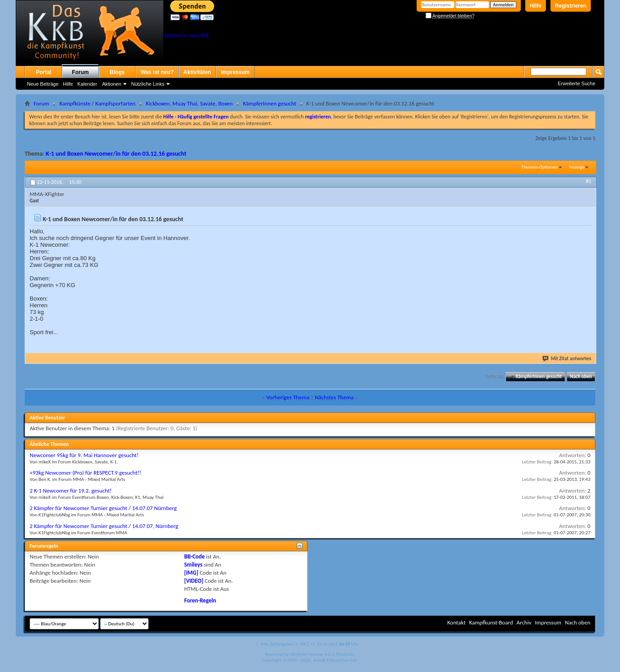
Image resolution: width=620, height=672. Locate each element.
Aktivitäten (197, 72)
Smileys (193, 565)
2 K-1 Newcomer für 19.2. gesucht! (71, 491)
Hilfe (536, 6)
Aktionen (112, 84)
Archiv (524, 622)
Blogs (117, 72)
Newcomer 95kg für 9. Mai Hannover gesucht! (84, 455)
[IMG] (191, 573)
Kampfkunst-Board (491, 622)
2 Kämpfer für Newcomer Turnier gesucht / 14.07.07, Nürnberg (104, 526)
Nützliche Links (148, 84)
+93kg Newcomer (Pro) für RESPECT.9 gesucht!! (86, 473)
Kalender (87, 84)
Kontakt (456, 622)
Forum (80, 72)
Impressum (235, 72)
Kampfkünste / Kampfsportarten (97, 103)
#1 (589, 181)
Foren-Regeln (200, 600)
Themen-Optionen (540, 167)
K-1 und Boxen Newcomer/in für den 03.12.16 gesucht (116, 154)
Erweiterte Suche (576, 83)
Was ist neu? (157, 72)
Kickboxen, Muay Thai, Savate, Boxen (189, 103)
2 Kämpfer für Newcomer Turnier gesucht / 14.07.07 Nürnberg (103, 508)
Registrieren (571, 6)
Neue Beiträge (43, 84)
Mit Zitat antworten (567, 359)
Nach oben (581, 377)
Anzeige (577, 167)
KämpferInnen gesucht (270, 103)
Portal (44, 72)
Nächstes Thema (334, 397)
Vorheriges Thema (288, 397)
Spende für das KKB (186, 35)
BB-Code (194, 556)
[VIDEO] (194, 581)
